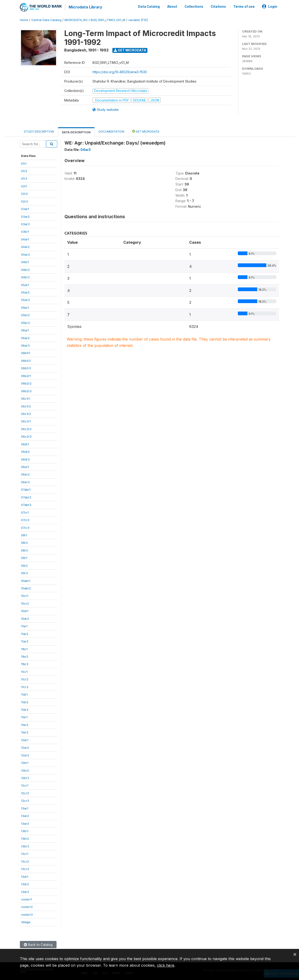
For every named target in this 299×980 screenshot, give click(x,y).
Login (270, 7)
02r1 (24, 186)
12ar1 (25, 740)
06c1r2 (26, 406)
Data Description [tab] (76, 132)
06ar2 (25, 338)
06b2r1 (26, 376)
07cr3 (25, 527)
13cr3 (25, 869)
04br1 (25, 262)
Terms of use (244, 7)
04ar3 (25, 254)
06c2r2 (26, 429)
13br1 (25, 831)
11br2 (25, 656)
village (26, 922)
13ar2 (25, 816)
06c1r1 (26, 398)
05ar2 (25, 292)
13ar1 (25, 808)
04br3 (25, 277)
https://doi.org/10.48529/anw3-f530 (120, 72)
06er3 (25, 482)
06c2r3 (26, 436)
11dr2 (25, 702)
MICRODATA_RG (76, 20)
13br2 (25, 838)
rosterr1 (27, 899)
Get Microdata (130, 50)
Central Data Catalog (46, 20)
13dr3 (25, 892)
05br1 (25, 307)
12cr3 (25, 800)
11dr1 (24, 694)
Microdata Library (85, 7)
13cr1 (25, 854)
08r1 (24, 535)
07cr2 (25, 520)
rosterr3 (27, 914)
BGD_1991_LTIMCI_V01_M (108, 20)
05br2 (25, 315)
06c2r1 (26, 421)
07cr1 (25, 512)
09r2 (24, 565)
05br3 (25, 323)
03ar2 (25, 216)
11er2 (25, 725)
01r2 (24, 171)
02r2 (24, 193)
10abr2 (26, 588)
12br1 (25, 762)
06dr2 (25, 451)
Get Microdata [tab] (146, 131)
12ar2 (25, 747)
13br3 (25, 846)
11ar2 (25, 634)
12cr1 (25, 785)
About (172, 7)
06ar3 (25, 345)
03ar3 (25, 224)
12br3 (25, 778)
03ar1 (25, 209)
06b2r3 (26, 391)
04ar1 (25, 239)
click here (166, 965)
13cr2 (25, 861)
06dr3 (25, 459)
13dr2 (25, 884)
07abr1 (26, 490)
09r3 (24, 573)
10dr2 (25, 618)
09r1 (24, 558)
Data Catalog (149, 7)
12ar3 (25, 755)
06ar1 (25, 330)
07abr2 (26, 497)
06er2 (25, 474)
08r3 (24, 550)
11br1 (24, 649)
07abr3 (26, 505)
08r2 (24, 543)
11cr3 (25, 687)
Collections (194, 7)
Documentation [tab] (111, 131)
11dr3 (25, 709)
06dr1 (25, 444)
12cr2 (25, 793)
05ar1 (25, 285)
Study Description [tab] (39, 131)
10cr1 (25, 596)
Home (24, 20)
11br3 (25, 664)
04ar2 (25, 247)
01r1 (24, 163)
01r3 (24, 178)
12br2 (25, 770)
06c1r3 (26, 414)
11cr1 (24, 671)
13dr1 (25, 876)
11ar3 (25, 641)
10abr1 (26, 581)
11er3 (25, 732)
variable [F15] (138, 20)
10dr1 (25, 611)
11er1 (24, 717)
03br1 (25, 232)
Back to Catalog (38, 944)
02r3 (24, 201)
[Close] (295, 954)
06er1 (25, 467)
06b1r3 (26, 368)
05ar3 (25, 300)
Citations (218, 7)
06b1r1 (26, 353)
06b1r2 (26, 360)
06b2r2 (26, 383)
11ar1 (24, 626)
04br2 (25, 269)
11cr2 (25, 679)
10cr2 (25, 603)
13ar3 (25, 823)
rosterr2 (27, 907)
